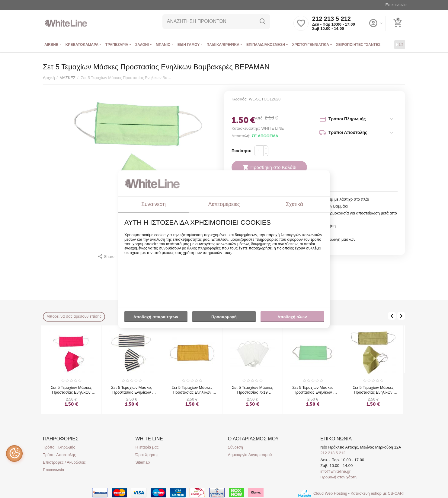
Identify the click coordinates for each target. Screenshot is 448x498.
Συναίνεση (154, 204)
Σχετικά (295, 204)
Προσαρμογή (224, 319)
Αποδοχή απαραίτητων (156, 317)
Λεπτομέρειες (224, 204)
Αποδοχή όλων (292, 317)
